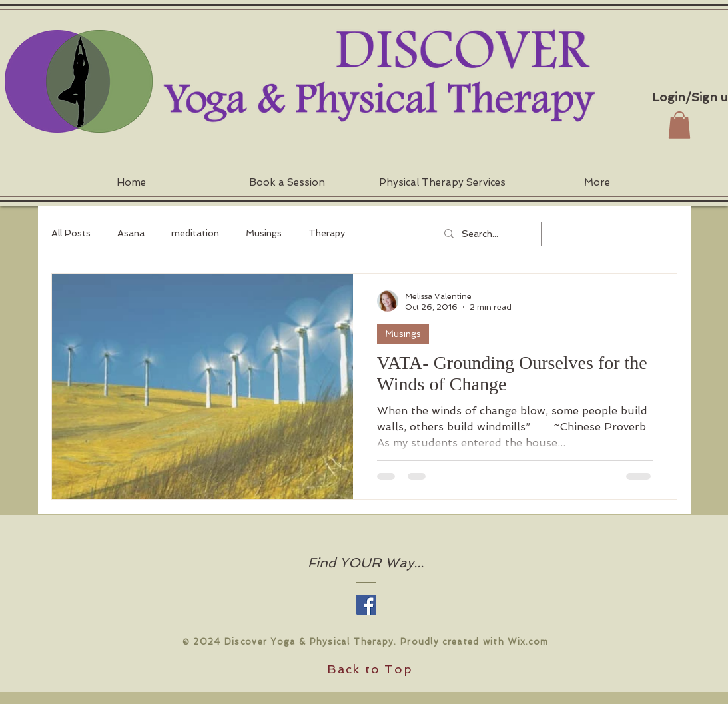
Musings (264, 233)
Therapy (327, 233)
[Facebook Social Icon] (366, 605)
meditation (195, 233)
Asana (131, 233)
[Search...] (487, 234)
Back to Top (370, 669)
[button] (287, 176)
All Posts (71, 233)
